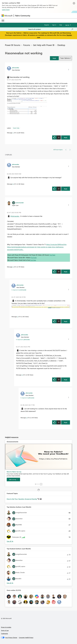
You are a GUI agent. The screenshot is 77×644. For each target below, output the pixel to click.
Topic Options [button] (65, 58)
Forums (27, 45)
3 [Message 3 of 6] (18, 317)
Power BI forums (13, 45)
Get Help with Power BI (44, 45)
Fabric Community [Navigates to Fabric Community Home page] (23, 16)
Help (61, 25)
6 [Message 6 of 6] (13, 184)
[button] (54, 58)
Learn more (6, 10)
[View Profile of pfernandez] (16, 68)
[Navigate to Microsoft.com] (7, 16)
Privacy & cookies (6, 627)
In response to (19, 290)
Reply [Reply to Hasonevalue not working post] (66, 137)
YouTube (52, 255)
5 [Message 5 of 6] (27, 418)
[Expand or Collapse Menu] (3, 21)
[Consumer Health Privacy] (26, 638)
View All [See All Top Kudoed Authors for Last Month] (10, 583)
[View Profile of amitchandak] (20, 203)
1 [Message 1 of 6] (13, 133)
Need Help (16, 128)
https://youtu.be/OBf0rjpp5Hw (56, 244)
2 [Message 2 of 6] (13, 267)
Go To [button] (67, 25)
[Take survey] (13, 480)
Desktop (61, 45)
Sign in (54, 25)
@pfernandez (15, 216)
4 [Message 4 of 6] (22, 375)
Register (47, 25)
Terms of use (5, 630)
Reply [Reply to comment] (66, 189)
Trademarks (4, 633)
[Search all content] (51, 29)
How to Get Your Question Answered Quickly (22, 499)
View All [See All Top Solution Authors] (10, 541)
